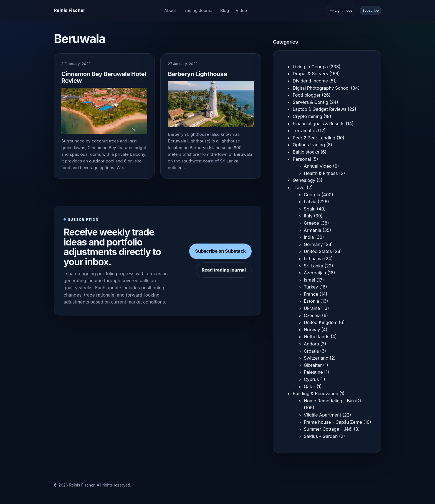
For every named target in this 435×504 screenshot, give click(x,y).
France (311, 294)
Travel (299, 187)
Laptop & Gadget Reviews (320, 109)
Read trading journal (224, 270)
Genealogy (304, 180)
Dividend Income (310, 81)
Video (241, 10)
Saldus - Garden (321, 436)
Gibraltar (313, 365)
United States (318, 251)
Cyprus (311, 379)
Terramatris (305, 131)
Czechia (312, 315)
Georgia (312, 195)
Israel (309, 280)
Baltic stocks (306, 152)
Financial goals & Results (319, 124)
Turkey (311, 287)
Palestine (313, 372)
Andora (311, 344)
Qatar (310, 387)
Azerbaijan (315, 273)
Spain (310, 209)
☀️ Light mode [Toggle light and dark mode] (341, 10)
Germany (313, 244)
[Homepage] (69, 11)
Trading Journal (198, 10)
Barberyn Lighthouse (197, 74)
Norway (312, 330)
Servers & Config (310, 102)
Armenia (313, 230)
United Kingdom (321, 322)
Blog (225, 10)
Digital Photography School (321, 88)
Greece (311, 223)
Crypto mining (307, 116)
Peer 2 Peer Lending (314, 138)
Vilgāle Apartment (323, 415)
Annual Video (318, 166)
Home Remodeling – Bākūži (332, 401)
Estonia (311, 301)
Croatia (311, 351)
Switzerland (316, 358)
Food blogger (307, 95)
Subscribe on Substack (220, 251)
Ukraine (312, 308)
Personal (302, 159)
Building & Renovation (315, 393)
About (170, 10)
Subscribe (370, 10)
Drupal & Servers (310, 74)
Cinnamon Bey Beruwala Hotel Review (104, 77)
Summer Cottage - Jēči (328, 429)
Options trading (309, 145)
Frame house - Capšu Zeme (333, 422)
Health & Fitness (321, 173)
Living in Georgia (310, 67)
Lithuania (313, 259)
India (309, 237)
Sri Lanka (313, 266)
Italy (308, 216)
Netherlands (317, 337)
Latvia (310, 202)
